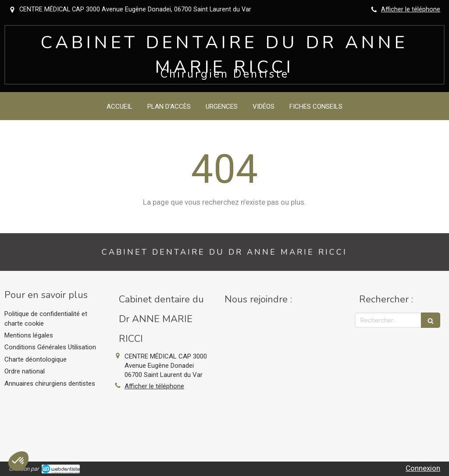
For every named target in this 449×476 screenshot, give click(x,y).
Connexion (423, 468)
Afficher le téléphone (411, 9)
